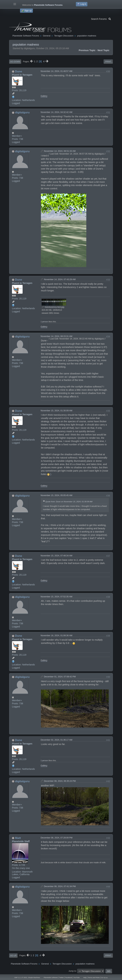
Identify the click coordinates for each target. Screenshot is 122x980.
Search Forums (101, 19)
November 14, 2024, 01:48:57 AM (56, 71)
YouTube (77, 977)
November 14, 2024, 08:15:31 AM (56, 336)
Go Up (13, 955)
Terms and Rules (94, 977)
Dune (19, 71)
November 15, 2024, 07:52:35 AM (56, 597)
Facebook (69, 977)
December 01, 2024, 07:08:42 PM (60, 677)
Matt (18, 838)
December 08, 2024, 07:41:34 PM (60, 886)
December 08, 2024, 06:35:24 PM (60, 781)
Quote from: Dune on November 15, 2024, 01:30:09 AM (69, 502)
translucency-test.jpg (53, 307)
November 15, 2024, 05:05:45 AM (56, 495)
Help (85, 977)
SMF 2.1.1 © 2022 (21, 977)
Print (108, 62)
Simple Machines (34, 977)
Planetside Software (51, 977)
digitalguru (22, 112)
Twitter (61, 977)
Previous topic (87, 50)
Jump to (72, 971)
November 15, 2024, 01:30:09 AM (56, 411)
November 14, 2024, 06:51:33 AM (60, 151)
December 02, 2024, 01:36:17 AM (56, 740)
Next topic (104, 50)
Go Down (15, 62)
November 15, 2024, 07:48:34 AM (56, 556)
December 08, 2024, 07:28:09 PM (56, 838)
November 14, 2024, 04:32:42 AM (56, 112)
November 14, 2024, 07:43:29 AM (60, 279)
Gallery (44, 96)
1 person (44, 322)
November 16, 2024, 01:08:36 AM (56, 635)
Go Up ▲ (104, 977)
